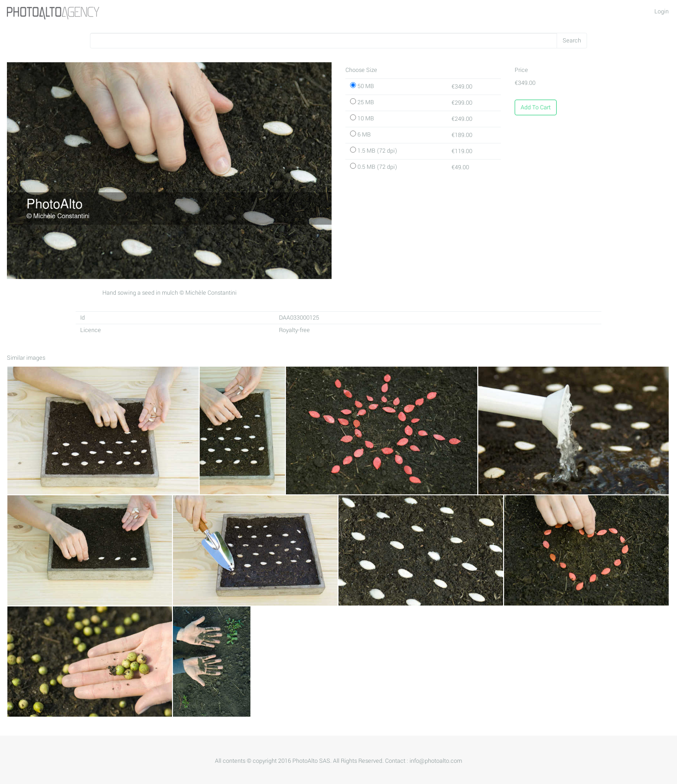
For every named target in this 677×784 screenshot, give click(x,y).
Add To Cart (536, 107)
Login (662, 12)
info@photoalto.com (436, 761)
